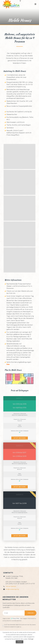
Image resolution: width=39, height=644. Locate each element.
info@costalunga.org (12, 589)
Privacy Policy (16, 618)
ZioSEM (29, 638)
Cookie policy (16, 638)
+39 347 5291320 (11, 586)
